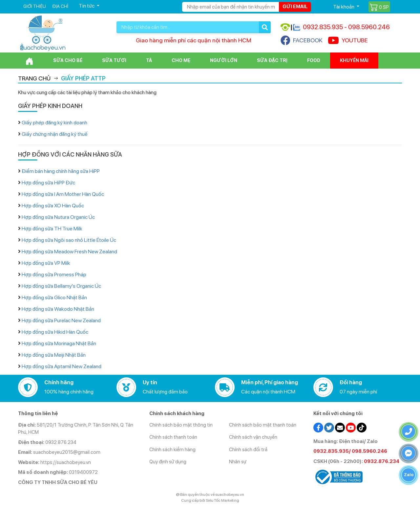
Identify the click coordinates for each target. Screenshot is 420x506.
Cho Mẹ (181, 60)
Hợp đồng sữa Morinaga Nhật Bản (59, 343)
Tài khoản (344, 7)
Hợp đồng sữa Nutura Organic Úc (58, 217)
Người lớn (224, 60)
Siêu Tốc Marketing (222, 500)
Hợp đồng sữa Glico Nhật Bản (54, 297)
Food (314, 60)
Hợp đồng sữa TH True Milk (52, 229)
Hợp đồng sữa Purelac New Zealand (61, 320)
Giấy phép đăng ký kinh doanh (54, 123)
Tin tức (87, 6)
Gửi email (295, 7)
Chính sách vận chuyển (253, 437)
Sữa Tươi (114, 60)
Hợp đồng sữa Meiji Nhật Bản (54, 355)
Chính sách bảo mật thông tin (181, 425)
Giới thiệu (35, 6)
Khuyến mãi (354, 60)
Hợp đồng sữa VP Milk (46, 263)
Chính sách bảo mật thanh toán (263, 425)
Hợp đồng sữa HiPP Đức (48, 183)
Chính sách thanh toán (173, 437)
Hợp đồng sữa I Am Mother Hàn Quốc (63, 194)
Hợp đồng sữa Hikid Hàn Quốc (55, 332)
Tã (149, 60)
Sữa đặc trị (272, 60)
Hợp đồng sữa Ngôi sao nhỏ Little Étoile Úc (69, 240)
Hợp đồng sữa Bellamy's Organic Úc (61, 286)
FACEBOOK (302, 40)
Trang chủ (34, 78)
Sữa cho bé (68, 60)
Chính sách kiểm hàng (172, 450)
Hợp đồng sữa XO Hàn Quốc (53, 206)
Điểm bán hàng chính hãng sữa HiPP (61, 171)
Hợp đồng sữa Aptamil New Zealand (62, 366)
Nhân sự (238, 462)
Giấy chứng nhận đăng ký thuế (55, 134)
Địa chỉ (60, 6)
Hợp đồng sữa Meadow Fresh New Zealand (69, 252)
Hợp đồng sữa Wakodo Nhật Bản (58, 309)
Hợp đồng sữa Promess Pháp (54, 274)
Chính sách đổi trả (248, 450)
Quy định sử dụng (168, 462)
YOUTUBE (348, 40)
